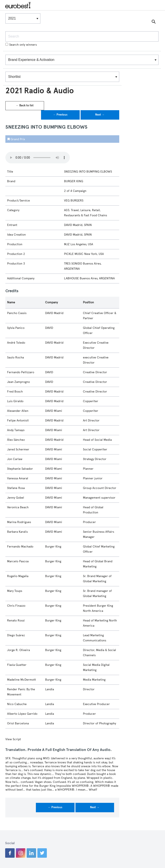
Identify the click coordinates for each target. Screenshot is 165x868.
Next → (100, 115)
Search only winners (21, 45)
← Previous (60, 115)
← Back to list (25, 105)
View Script (13, 739)
